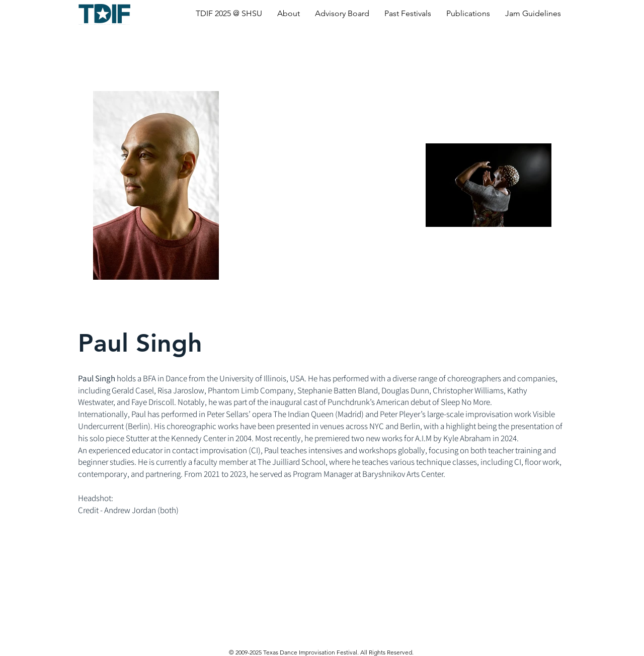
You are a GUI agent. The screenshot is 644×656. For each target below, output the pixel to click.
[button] (229, 13)
